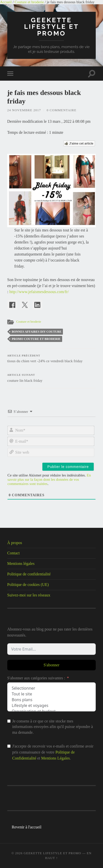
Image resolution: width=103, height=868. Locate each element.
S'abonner (52, 665)
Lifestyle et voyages (52, 706)
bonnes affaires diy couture (37, 332)
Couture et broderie (29, 2)
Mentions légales (21, 564)
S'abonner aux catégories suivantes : (36, 678)
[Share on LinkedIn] (37, 305)
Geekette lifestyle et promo (52, 27)
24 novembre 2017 (24, 110)
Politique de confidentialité (29, 574)
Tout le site (52, 694)
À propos (15, 543)
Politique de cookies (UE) (28, 585)
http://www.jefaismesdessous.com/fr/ (39, 292)
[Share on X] (25, 305)
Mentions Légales (55, 758)
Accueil (6, 2)
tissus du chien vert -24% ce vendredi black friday (52, 359)
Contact (14, 553)
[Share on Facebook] (12, 305)
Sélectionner (52, 688)
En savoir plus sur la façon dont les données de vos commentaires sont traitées (49, 479)
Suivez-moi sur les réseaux (29, 595)
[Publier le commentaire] (68, 467)
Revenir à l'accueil (27, 827)
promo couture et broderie (36, 339)
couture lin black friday (52, 378)
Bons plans (52, 700)
